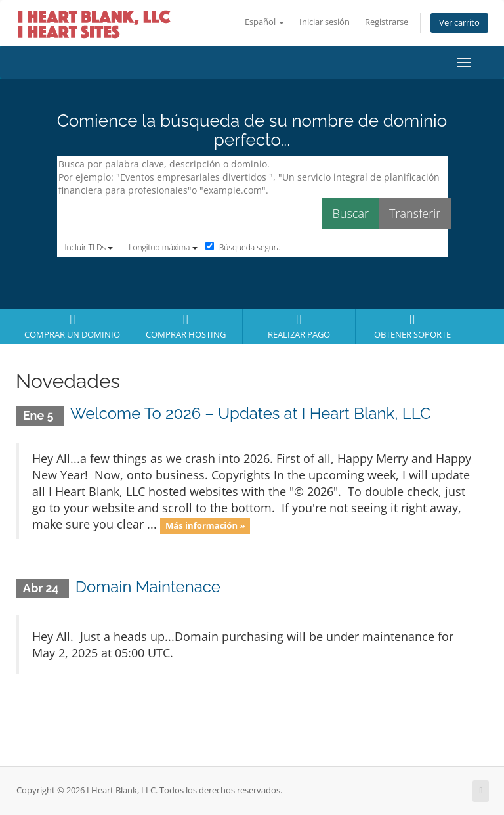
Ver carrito (459, 23)
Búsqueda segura (243, 247)
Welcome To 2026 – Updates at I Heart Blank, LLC (251, 413)
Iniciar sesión (325, 22)
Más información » (205, 525)
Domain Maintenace (148, 587)
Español (264, 22)
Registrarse (387, 22)
